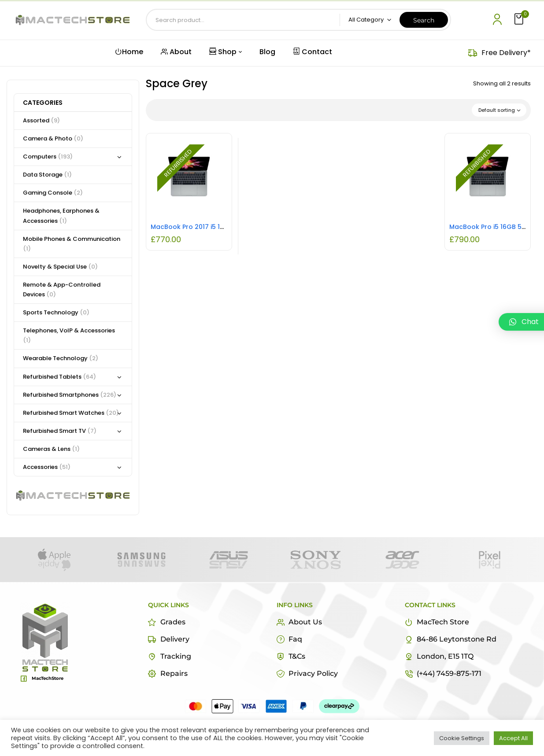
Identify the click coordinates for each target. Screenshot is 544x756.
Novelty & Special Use (60, 267)
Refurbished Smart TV (60, 431)
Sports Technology (56, 312)
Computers (48, 157)
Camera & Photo (53, 138)
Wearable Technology (61, 358)
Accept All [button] (513, 738)
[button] (520, 20)
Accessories (47, 467)
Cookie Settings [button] (462, 738)
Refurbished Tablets (59, 377)
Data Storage (47, 175)
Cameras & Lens (51, 449)
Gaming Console (53, 193)
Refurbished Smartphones (70, 395)
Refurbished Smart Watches (71, 413)
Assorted (41, 120)
